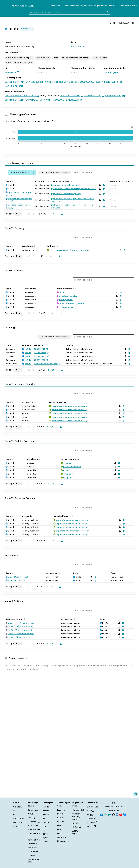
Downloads (33, 810)
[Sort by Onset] (132, 181)
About (54, 6)
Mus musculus (77, 46)
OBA (44, 826)
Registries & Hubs (116, 6)
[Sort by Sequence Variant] (24, 619)
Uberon (46, 811)
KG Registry (77, 827)
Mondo (46, 807)
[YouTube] (121, 814)
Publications (19, 822)
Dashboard (33, 855)
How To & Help (34, 829)
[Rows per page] (18, 214)
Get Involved (93, 807)
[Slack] (105, 814)
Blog (90, 815)
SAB (15, 815)
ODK (59, 829)
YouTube (92, 822)
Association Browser (33, 861)
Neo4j (32, 818)
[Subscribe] (102, 814)
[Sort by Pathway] (57, 246)
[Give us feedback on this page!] (136, 794)
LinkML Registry (76, 832)
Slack (90, 811)
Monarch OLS (78, 810)
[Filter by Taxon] (55, 173)
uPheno (46, 815)
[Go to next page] (49, 214)
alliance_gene (111, 72)
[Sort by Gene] (12, 181)
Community (131, 6)
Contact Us (18, 819)
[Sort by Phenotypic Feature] (71, 181)
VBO (44, 830)
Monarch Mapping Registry (76, 816)
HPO (44, 819)
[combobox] (70, 12)
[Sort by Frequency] (122, 181)
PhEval (60, 814)
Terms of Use (34, 840)
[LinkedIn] (117, 814)
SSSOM (60, 822)
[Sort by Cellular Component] (82, 459)
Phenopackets (64, 841)
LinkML (60, 818)
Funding (17, 826)
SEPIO (45, 838)
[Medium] (109, 814)
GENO (45, 834)
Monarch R (34, 822)
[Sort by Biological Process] (72, 516)
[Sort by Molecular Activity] (68, 402)
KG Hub (75, 823)
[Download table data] (62, 214)
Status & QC (34, 826)
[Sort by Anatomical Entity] (75, 288)
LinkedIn (91, 819)
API (30, 814)
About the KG (34, 848)
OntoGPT (61, 833)
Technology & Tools (97, 6)
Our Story (17, 807)
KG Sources (33, 852)
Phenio (46, 822)
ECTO (45, 842)
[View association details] (103, 185)
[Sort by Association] (48, 181)
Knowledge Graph (67, 6)
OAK (59, 826)
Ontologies (82, 6)
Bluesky (91, 826)
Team (16, 811)
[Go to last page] (53, 214)
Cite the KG (33, 844)
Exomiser (61, 810)
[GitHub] (113, 814)
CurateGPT (62, 837)
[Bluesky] (125, 814)
